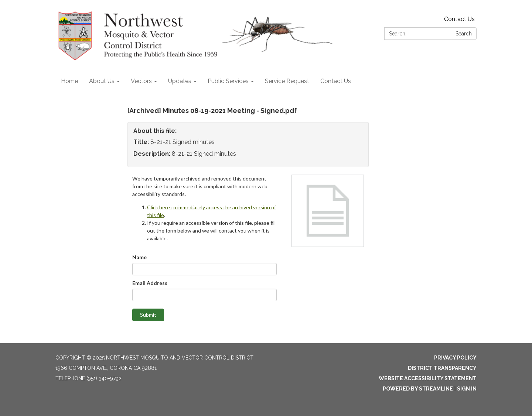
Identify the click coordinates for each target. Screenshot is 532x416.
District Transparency (442, 368)
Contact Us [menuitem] (336, 81)
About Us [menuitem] (102, 81)
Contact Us (459, 19)
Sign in (467, 389)
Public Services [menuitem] (228, 81)
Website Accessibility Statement (428, 378)
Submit (148, 315)
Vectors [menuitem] (141, 81)
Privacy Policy (455, 358)
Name (139, 257)
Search (464, 34)
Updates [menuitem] (180, 81)
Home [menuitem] (69, 81)
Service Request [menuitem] (287, 81)
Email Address (150, 283)
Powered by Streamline (418, 389)
